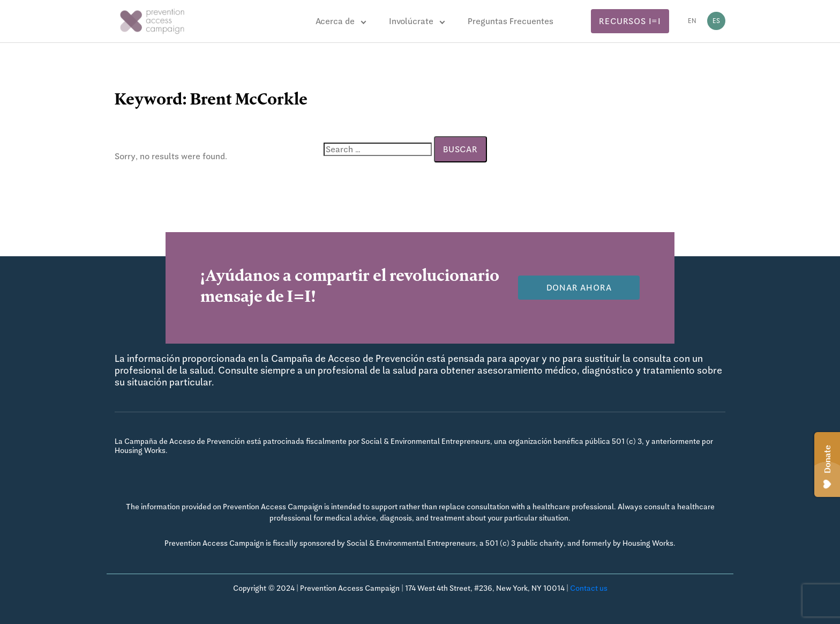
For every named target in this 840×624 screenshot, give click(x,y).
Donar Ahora (579, 288)
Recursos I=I (630, 21)
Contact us (589, 588)
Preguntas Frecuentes (511, 21)
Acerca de (335, 21)
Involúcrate (411, 21)
